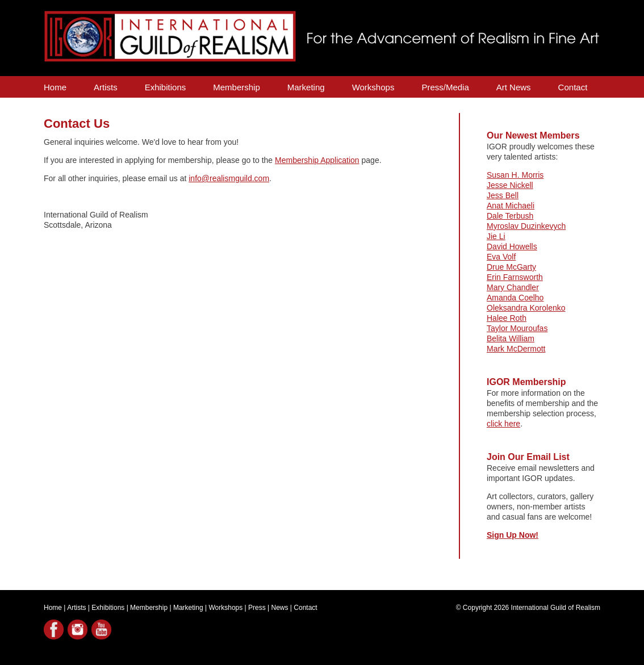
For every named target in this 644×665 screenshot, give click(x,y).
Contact (573, 87)
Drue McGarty (511, 267)
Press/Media (445, 87)
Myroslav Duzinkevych (526, 226)
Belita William (511, 338)
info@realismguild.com (229, 178)
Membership (237, 87)
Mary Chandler (513, 287)
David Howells (512, 246)
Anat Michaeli (511, 206)
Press (257, 608)
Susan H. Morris (515, 175)
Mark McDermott (516, 349)
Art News (514, 87)
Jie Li (496, 236)
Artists (106, 87)
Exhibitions (166, 87)
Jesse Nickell (510, 185)
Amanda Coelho (515, 298)
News (280, 608)
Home (55, 87)
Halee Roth (507, 318)
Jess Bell (503, 195)
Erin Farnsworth (515, 277)
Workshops (373, 87)
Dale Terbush (510, 216)
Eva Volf (501, 257)
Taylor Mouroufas (517, 328)
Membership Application (317, 160)
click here (503, 424)
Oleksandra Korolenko (526, 308)
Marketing (306, 87)
